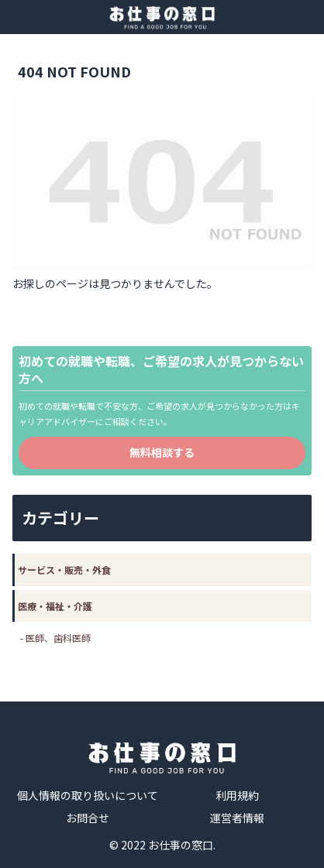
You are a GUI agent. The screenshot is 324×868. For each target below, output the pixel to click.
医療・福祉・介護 (55, 606)
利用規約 (237, 795)
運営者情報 (237, 818)
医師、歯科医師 (58, 638)
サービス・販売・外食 (64, 570)
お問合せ (88, 818)
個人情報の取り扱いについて (88, 795)
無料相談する (162, 452)
